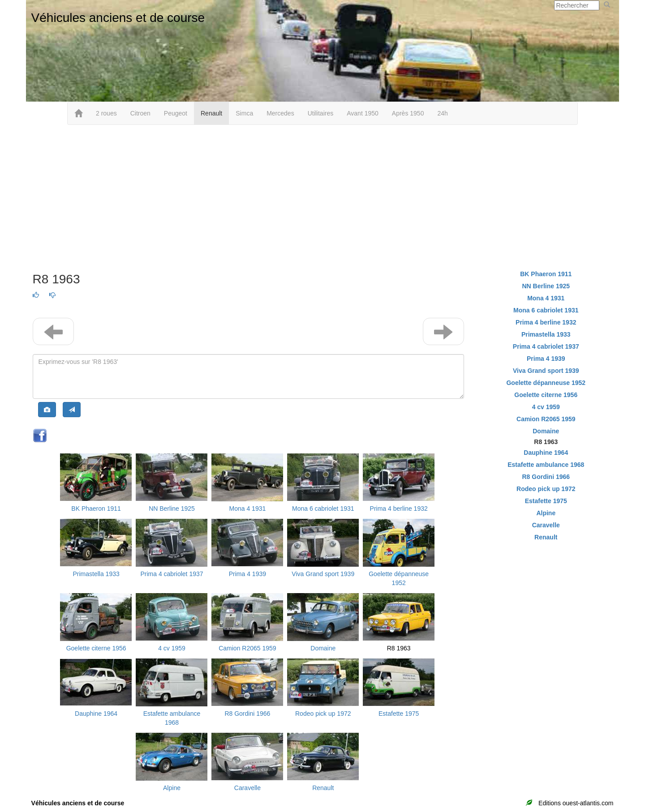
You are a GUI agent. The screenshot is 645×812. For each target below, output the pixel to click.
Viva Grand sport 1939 (323, 574)
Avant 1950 (363, 113)
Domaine (323, 648)
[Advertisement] (322, 197)
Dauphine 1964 (96, 714)
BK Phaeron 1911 (96, 509)
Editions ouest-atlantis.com (576, 803)
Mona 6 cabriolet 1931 (323, 509)
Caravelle (247, 788)
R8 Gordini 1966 (247, 714)
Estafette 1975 (399, 714)
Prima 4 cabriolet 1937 (172, 574)
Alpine (172, 788)
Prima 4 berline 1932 (399, 509)
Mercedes (280, 113)
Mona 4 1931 (248, 509)
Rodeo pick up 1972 (323, 714)
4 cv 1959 (172, 648)
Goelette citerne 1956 (96, 648)
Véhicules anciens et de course (118, 18)
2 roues (106, 113)
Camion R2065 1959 (247, 648)
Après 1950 (408, 113)
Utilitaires (321, 113)
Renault (211, 113)
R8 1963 (399, 648)
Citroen (140, 113)
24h (442, 113)
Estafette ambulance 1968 (546, 465)
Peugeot (176, 113)
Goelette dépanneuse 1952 (546, 383)
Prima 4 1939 (247, 574)
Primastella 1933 (96, 574)
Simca (244, 113)
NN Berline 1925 (172, 509)
